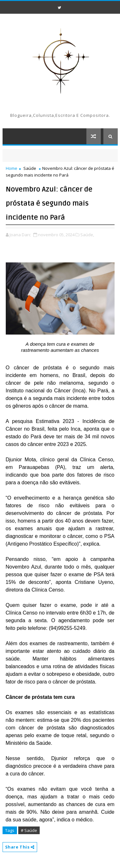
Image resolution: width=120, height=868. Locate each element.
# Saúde (29, 830)
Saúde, (87, 235)
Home (12, 168)
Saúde (30, 168)
